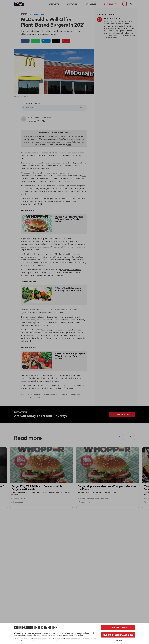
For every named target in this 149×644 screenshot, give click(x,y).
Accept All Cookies (118, 628)
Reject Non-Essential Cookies (118, 635)
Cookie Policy (118, 641)
